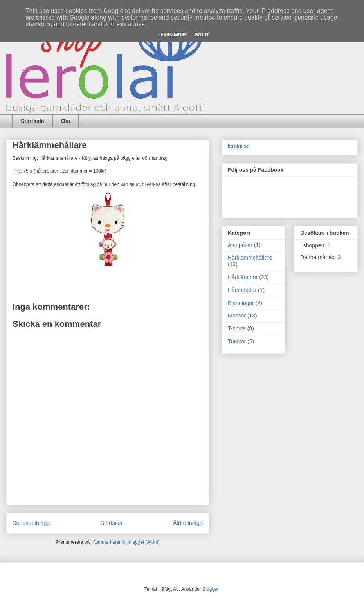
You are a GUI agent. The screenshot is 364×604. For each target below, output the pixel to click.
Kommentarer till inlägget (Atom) (126, 542)
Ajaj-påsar (240, 245)
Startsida (32, 121)
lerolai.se (239, 146)
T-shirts (237, 328)
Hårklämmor (243, 277)
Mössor (237, 316)
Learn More (173, 35)
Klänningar (241, 303)
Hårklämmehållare (250, 258)
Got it (202, 35)
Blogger (210, 589)
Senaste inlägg (31, 523)
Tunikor (237, 341)
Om (66, 121)
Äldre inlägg (188, 523)
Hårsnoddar (242, 290)
